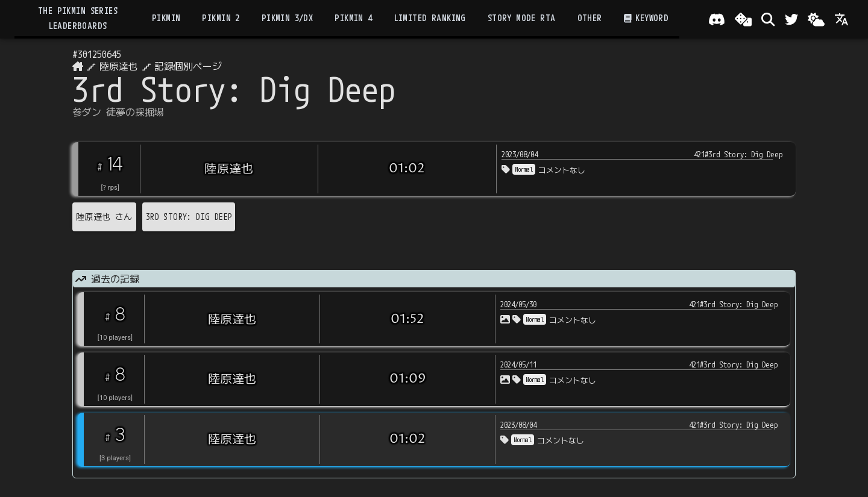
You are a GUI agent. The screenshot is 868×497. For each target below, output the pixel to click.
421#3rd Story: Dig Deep (738, 154)
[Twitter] (791, 19)
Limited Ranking (430, 18)
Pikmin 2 (221, 18)
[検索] (768, 19)
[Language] (841, 19)
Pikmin (166, 18)
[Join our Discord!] (717, 19)
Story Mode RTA (522, 18)
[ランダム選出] (743, 19)
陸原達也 (119, 66)
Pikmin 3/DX (288, 18)
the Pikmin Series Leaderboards (78, 18)
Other (590, 18)
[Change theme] (816, 19)
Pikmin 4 (353, 18)
